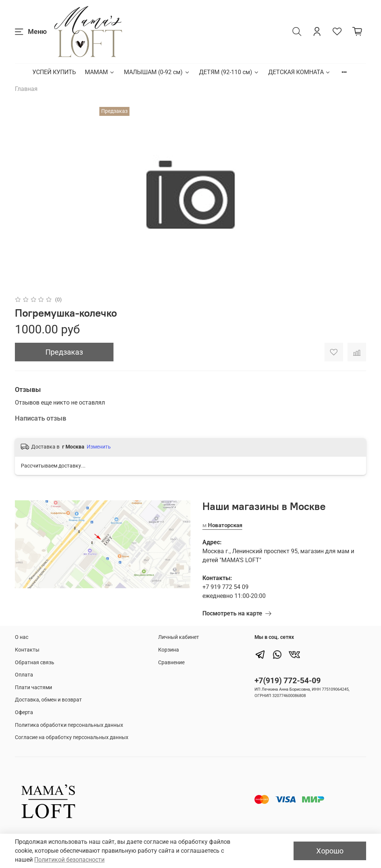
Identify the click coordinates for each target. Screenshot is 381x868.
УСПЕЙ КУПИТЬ (54, 72)
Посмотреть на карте (237, 613)
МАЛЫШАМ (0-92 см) (157, 72)
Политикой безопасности (69, 860)
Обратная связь (35, 663)
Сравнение (171, 663)
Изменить (99, 447)
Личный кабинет (179, 637)
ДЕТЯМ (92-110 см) (229, 72)
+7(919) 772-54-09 (288, 681)
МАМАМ (100, 72)
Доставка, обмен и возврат (48, 700)
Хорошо (330, 851)
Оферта (24, 712)
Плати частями (33, 688)
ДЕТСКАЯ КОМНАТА (300, 72)
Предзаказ (64, 352)
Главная (26, 89)
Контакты (27, 650)
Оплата (24, 675)
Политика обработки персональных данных (69, 725)
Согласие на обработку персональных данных (72, 737)
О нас (22, 637)
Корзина (169, 650)
